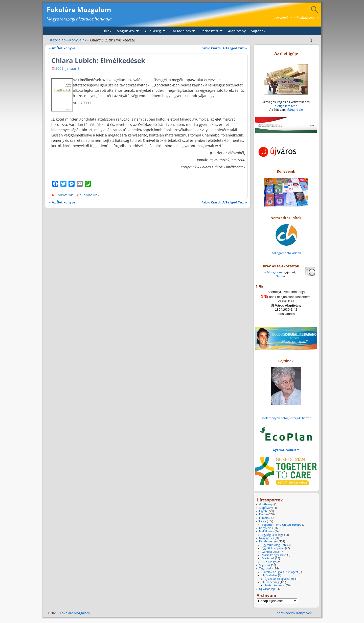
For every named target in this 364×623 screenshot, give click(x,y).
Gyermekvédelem (286, 450)
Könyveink (78, 40)
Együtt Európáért (273, 548)
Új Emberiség (270, 582)
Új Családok (270, 575)
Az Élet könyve (62, 48)
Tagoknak (265, 568)
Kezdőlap (58, 40)
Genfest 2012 (270, 552)
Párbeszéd (209, 31)
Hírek (107, 31)
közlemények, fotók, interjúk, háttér (286, 418)
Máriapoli (268, 558)
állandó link (89, 195)
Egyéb (263, 511)
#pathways (266, 504)
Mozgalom (274, 272)
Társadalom (181, 31)
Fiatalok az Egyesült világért (280, 572)
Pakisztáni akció (275, 585)
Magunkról (126, 31)
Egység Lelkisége (273, 535)
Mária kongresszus (274, 555)
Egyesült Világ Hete (274, 545)
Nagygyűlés (267, 538)
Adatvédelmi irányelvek (294, 613)
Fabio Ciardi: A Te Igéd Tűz (225, 48)
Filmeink (265, 518)
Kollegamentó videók (286, 253)
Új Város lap (267, 589)
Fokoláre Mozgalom (79, 10)
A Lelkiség (153, 31)
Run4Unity (269, 562)
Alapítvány (237, 31)
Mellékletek (267, 531)
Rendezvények (269, 541)
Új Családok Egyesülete (279, 579)
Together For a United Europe (282, 525)
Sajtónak (258, 31)
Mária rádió (295, 110)
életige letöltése (286, 106)
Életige (263, 514)
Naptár (280, 276)
